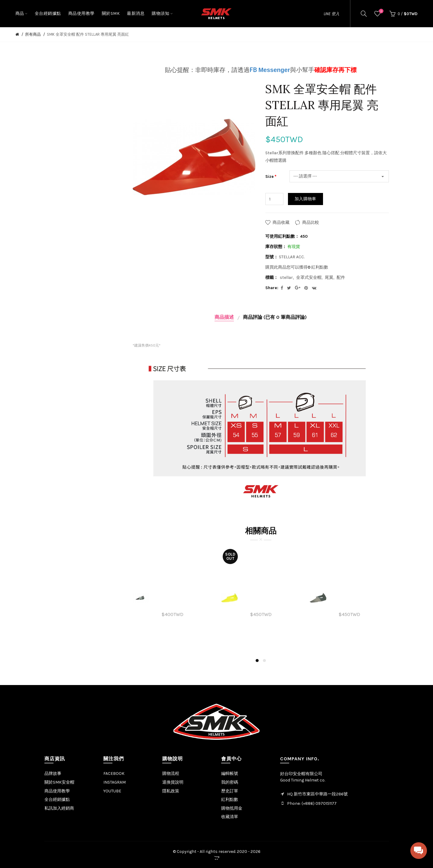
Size (270, 176)
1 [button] (257, 661)
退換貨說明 (173, 782)
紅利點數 (230, 799)
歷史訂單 (230, 791)
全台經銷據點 (57, 799)
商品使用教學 (57, 791)
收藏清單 (230, 817)
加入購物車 (305, 199)
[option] (172, 598)
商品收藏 (281, 222)
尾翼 (329, 277)
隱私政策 (171, 791)
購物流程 (171, 773)
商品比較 (311, 222)
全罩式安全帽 (309, 277)
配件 (341, 277)
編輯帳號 (230, 773)
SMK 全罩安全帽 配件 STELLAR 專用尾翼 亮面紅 (88, 34)
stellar (286, 277)
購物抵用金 (232, 808)
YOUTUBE (112, 791)
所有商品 (33, 34)
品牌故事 (53, 773)
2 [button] (264, 661)
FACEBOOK (114, 773)
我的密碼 (230, 782)
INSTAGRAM (115, 782)
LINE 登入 (331, 14)
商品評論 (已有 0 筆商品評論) (275, 317)
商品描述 (224, 317)
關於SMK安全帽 (59, 782)
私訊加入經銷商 (59, 808)
